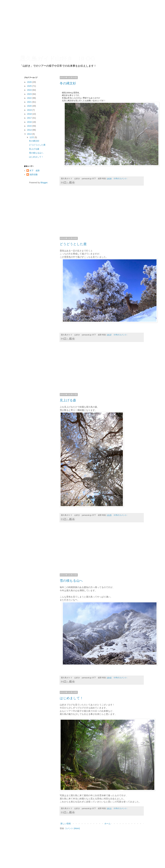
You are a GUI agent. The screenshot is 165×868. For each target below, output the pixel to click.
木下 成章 (35, 171)
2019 (30, 110)
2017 (30, 118)
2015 (30, 126)
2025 (30, 86)
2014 (30, 130)
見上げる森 (68, 400)
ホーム (107, 824)
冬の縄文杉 (68, 83)
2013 (30, 134)
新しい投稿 (66, 824)
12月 (32, 137)
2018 (30, 114)
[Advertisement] (102, 213)
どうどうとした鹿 (73, 244)
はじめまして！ (71, 698)
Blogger (44, 183)
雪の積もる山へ (71, 581)
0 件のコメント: (121, 179)
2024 (30, 90)
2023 (30, 94)
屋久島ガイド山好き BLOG (57, 59)
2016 (30, 122)
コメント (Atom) (72, 828)
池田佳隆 (34, 175)
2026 (30, 82)
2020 (30, 106)
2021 (30, 102)
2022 (30, 98)
